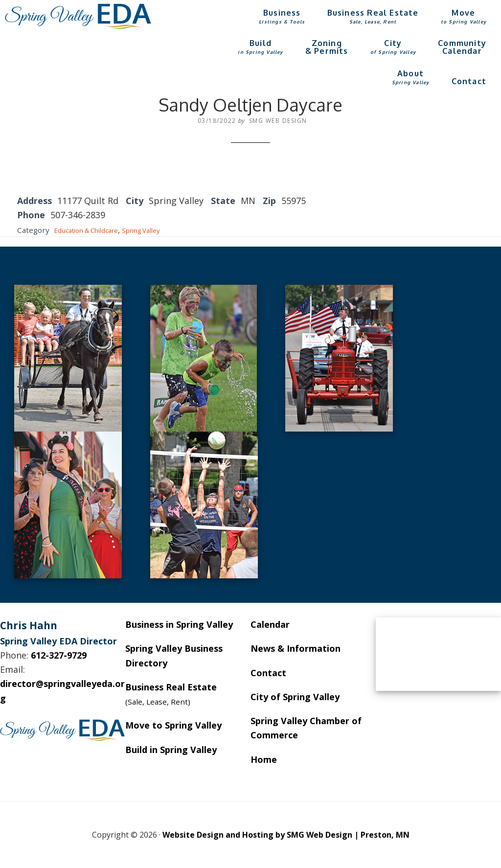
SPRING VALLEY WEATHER (438, 654)
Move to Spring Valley (173, 725)
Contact (268, 673)
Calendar (270, 624)
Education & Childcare (93, 230)
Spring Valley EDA (78, 16)
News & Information (296, 648)
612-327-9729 (59, 655)
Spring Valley (159, 230)
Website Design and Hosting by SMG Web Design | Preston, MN (286, 835)
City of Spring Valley (295, 697)
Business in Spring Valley (179, 624)
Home (264, 759)
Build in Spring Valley (171, 750)
